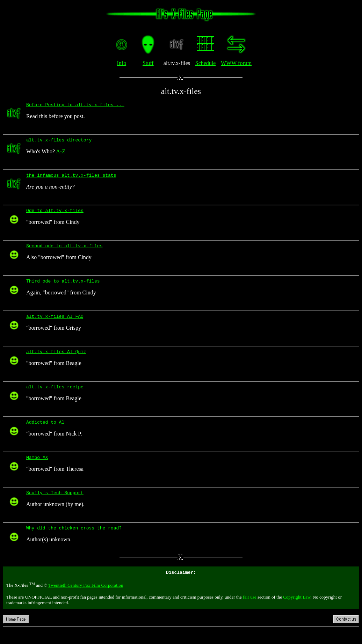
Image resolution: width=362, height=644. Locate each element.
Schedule (206, 63)
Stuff (148, 63)
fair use (250, 612)
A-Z (61, 153)
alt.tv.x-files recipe (55, 396)
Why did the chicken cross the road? (74, 541)
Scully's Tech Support (55, 505)
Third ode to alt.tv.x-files (63, 287)
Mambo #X (37, 469)
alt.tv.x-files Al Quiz (56, 360)
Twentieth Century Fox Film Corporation (86, 600)
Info (121, 63)
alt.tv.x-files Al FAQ (55, 323)
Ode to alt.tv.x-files (55, 214)
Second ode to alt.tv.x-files (64, 251)
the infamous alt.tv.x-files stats (71, 178)
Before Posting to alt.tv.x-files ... (75, 105)
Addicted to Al (45, 432)
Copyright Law (297, 612)
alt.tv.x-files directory (59, 142)
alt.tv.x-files (181, 91)
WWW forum (236, 63)
